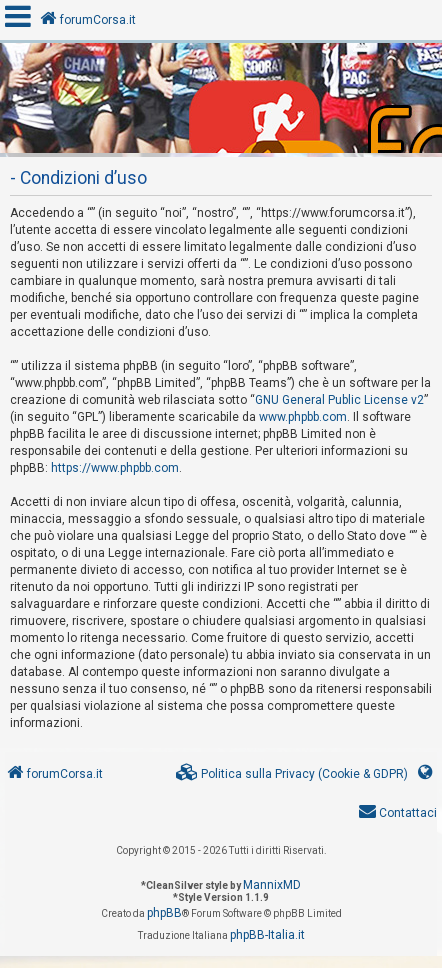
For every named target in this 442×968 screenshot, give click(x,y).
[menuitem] (292, 774)
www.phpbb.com (303, 417)
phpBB (164, 913)
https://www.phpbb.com (115, 468)
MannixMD (272, 885)
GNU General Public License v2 (339, 400)
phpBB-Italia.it (267, 935)
